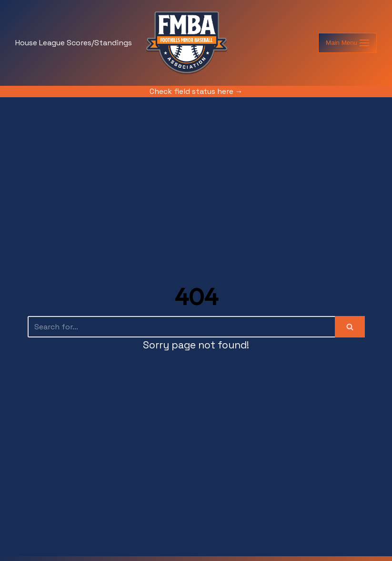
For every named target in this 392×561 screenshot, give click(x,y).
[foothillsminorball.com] (187, 43)
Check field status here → (196, 91)
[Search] (181, 327)
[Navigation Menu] (347, 43)
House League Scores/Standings (74, 43)
